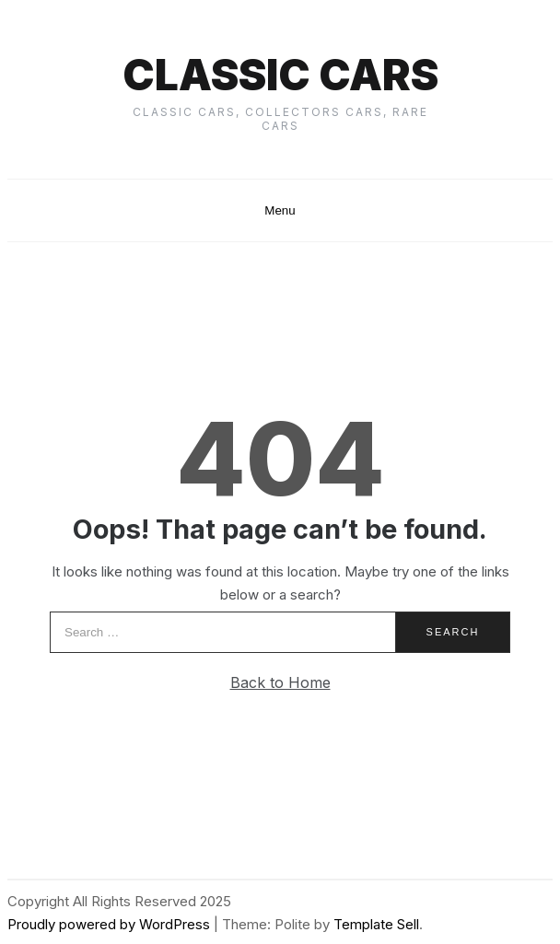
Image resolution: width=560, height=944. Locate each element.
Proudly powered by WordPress (111, 924)
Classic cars (280, 75)
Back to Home (280, 682)
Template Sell (376, 924)
